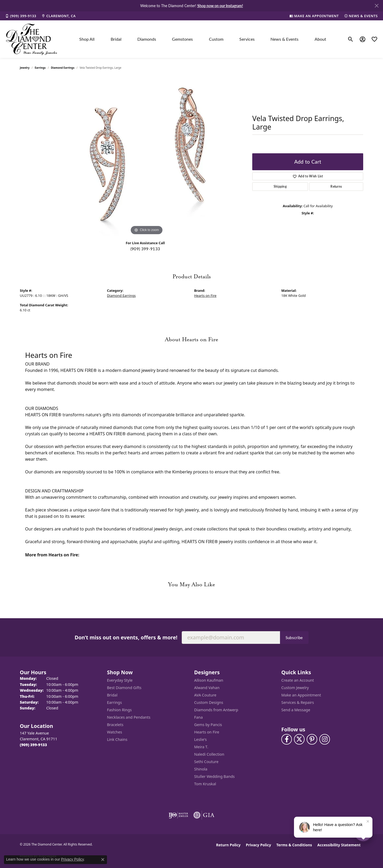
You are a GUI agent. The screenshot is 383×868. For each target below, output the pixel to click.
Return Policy (228, 845)
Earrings (40, 68)
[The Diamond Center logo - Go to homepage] (32, 39)
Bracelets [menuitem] (115, 725)
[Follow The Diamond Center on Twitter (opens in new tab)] (299, 739)
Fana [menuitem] (198, 717)
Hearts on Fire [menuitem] (207, 732)
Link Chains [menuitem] (117, 739)
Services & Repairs (298, 702)
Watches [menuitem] (115, 732)
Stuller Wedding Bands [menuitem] (214, 776)
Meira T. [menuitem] (201, 747)
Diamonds (147, 39)
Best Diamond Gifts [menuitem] (124, 688)
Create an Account (298, 680)
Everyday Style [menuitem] (120, 680)
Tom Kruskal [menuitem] (205, 784)
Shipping (280, 186)
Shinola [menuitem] (201, 769)
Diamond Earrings (63, 68)
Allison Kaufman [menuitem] (209, 680)
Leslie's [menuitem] (200, 739)
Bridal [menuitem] (112, 695)
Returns (336, 186)
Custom (216, 39)
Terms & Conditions (294, 845)
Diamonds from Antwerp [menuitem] (216, 710)
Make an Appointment (301, 695)
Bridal (116, 39)
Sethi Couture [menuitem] (206, 762)
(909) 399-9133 (145, 249)
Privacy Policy (258, 845)
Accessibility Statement (339, 845)
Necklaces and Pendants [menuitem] (129, 717)
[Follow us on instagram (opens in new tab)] (325, 739)
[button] (351, 39)
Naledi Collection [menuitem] (209, 754)
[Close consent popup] (103, 860)
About (320, 39)
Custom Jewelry (295, 688)
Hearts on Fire (205, 296)
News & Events (284, 39)
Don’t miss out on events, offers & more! (126, 637)
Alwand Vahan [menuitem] (207, 688)
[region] (147, 157)
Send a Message (296, 710)
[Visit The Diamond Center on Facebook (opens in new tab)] (287, 739)
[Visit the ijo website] (178, 815)
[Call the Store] (33, 745)
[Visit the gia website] (204, 815)
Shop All (87, 39)
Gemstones (182, 39)
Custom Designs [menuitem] (209, 702)
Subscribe (294, 638)
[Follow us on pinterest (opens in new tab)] (312, 739)
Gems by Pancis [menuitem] (208, 725)
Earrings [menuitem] (114, 702)
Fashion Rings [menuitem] (119, 710)
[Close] (377, 6)
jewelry (25, 68)
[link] (21, 16)
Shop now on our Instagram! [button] (220, 6)
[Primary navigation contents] (203, 39)
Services (247, 39)
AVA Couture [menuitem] (205, 695)
